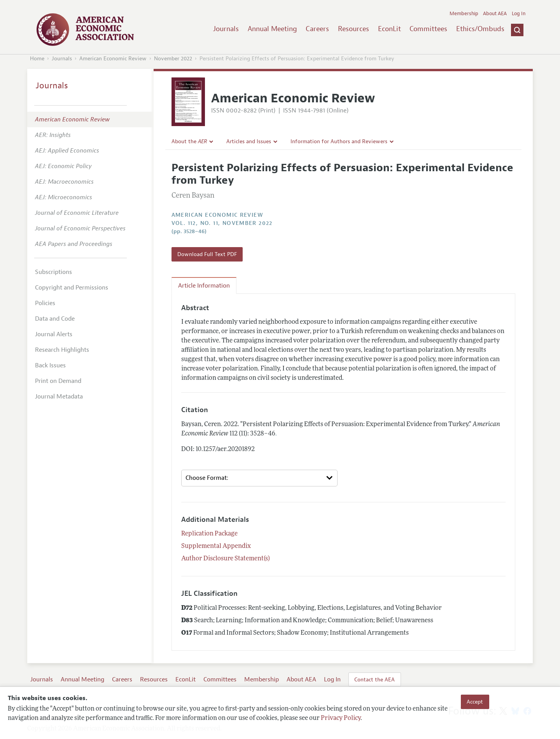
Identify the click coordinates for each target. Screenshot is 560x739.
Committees (428, 29)
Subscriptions (53, 272)
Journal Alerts (54, 334)
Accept (475, 702)
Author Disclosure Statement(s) (226, 559)
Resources (353, 29)
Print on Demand (58, 381)
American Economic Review (113, 59)
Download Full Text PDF (207, 254)
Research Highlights (62, 350)
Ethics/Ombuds (480, 29)
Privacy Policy (341, 718)
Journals (226, 29)
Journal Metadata (59, 397)
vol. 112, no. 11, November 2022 (222, 223)
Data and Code (55, 319)
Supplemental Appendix (216, 546)
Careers (317, 29)
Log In (519, 14)
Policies (45, 303)
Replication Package (209, 534)
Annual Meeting (272, 29)
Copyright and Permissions (72, 288)
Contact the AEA (374, 679)
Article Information (204, 286)
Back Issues (50, 365)
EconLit (389, 29)
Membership (464, 14)
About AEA (495, 14)
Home (37, 59)
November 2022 (173, 59)
